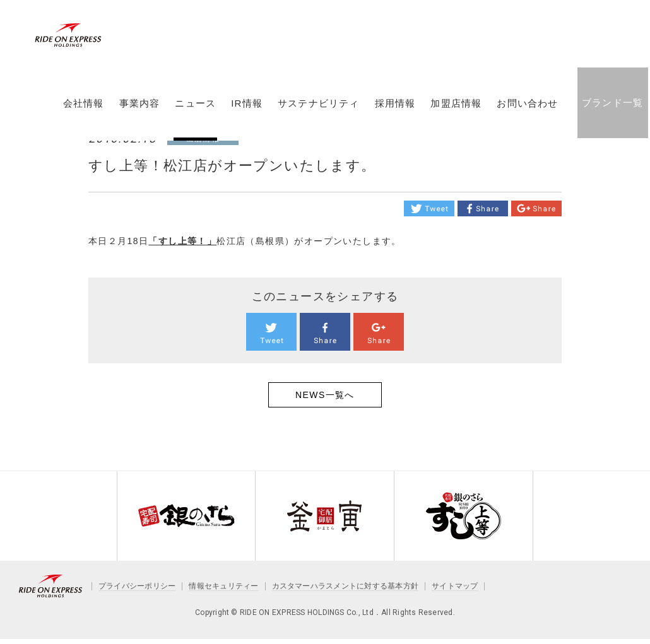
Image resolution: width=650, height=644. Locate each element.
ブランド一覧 (612, 108)
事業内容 (139, 109)
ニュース (195, 109)
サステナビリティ (318, 109)
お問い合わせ (527, 109)
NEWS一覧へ (325, 395)
